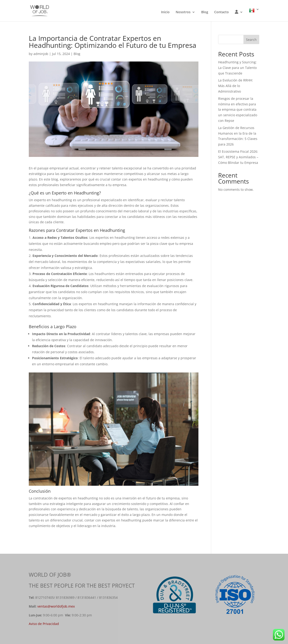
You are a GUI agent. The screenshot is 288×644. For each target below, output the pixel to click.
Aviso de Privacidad (44, 624)
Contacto (222, 12)
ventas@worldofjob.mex (56, 606)
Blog (205, 12)
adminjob (41, 54)
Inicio (165, 12)
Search (251, 40)
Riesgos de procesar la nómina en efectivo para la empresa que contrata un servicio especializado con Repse (238, 110)
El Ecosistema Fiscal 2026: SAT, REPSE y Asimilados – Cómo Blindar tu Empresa (238, 157)
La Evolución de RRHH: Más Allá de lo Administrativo (236, 86)
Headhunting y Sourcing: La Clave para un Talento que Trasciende (237, 68)
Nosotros (183, 12)
